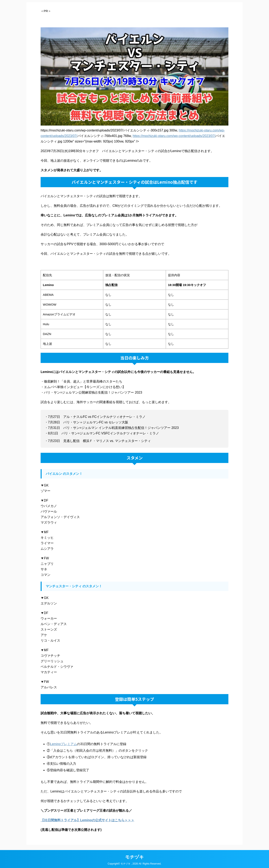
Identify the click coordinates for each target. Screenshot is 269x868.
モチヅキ (134, 856)
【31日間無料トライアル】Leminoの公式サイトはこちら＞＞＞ (87, 820)
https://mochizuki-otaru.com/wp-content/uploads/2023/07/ (174, 136)
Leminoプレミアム (63, 744)
